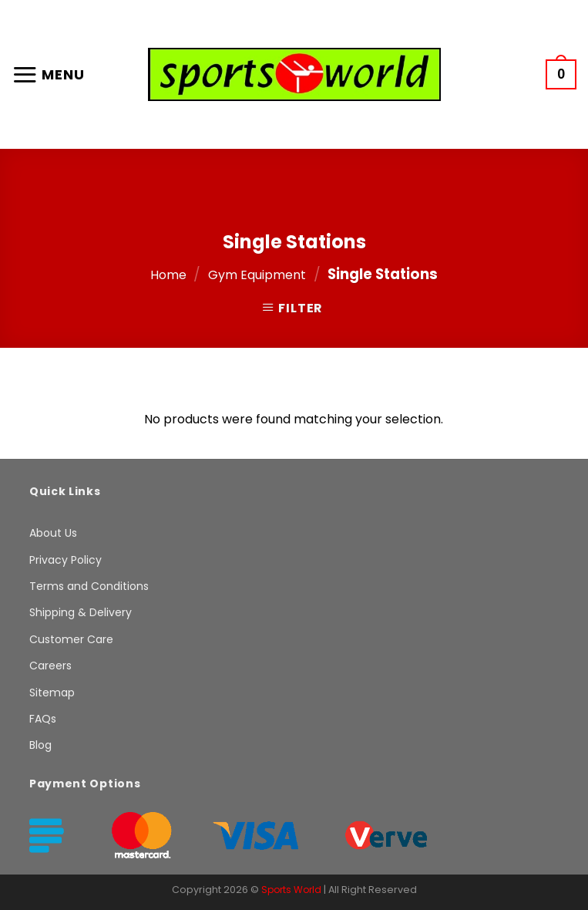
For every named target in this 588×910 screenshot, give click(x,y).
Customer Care (71, 639)
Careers (50, 666)
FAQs (43, 719)
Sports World (291, 890)
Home (168, 275)
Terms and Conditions (89, 586)
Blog (40, 745)
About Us (53, 533)
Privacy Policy (66, 560)
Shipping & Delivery (81, 612)
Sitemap (52, 693)
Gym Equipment (257, 275)
